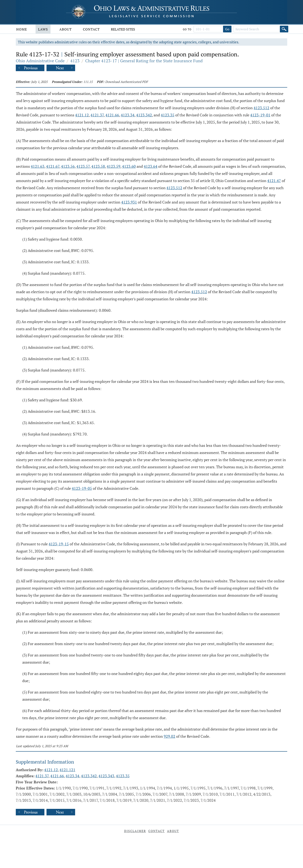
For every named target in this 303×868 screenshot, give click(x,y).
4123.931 (129, 202)
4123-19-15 (59, 544)
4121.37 (97, 115)
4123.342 (144, 115)
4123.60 (129, 166)
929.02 (169, 736)
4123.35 (168, 115)
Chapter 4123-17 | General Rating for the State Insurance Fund (144, 61)
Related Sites (123, 29)
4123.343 (106, 776)
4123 (75, 61)
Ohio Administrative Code (40, 61)
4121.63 (38, 166)
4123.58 (98, 166)
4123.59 (114, 166)
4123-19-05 (82, 488)
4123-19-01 (260, 115)
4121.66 (112, 115)
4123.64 (151, 166)
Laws (43, 29)
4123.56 (68, 166)
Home (22, 29)
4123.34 (128, 115)
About (66, 29)
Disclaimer (135, 831)
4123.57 (83, 166)
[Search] (284, 29)
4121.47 (274, 181)
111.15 (88, 82)
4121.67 (53, 166)
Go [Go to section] (227, 29)
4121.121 (67, 770)
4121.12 (82, 115)
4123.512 (261, 108)
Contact (91, 29)
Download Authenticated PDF (127, 82)
